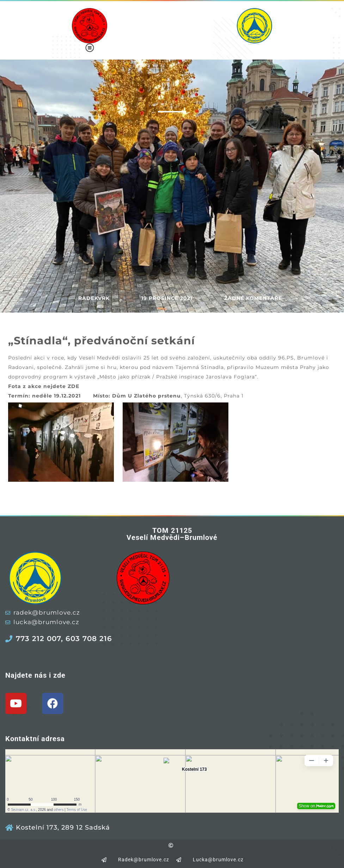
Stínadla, (214, 367)
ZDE (73, 386)
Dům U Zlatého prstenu (146, 396)
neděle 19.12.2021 (56, 396)
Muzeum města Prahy (286, 367)
